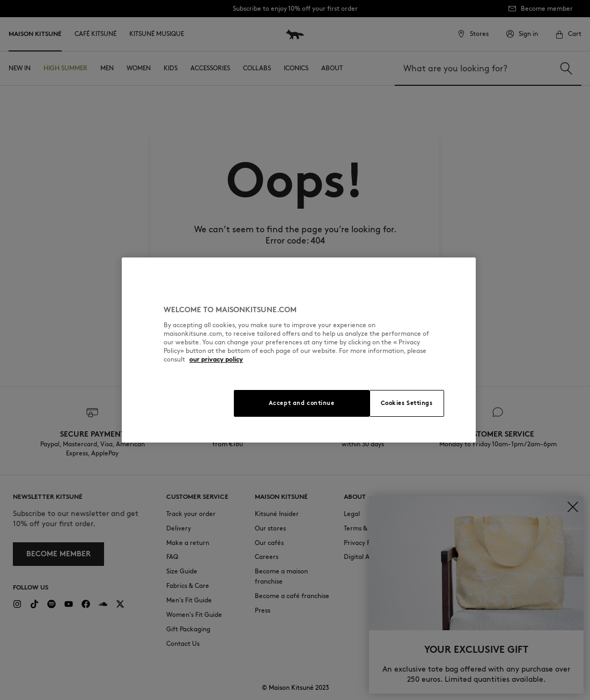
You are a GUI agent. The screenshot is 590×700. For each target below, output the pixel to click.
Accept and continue (302, 403)
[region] (299, 350)
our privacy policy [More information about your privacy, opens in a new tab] (216, 359)
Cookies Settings (407, 403)
